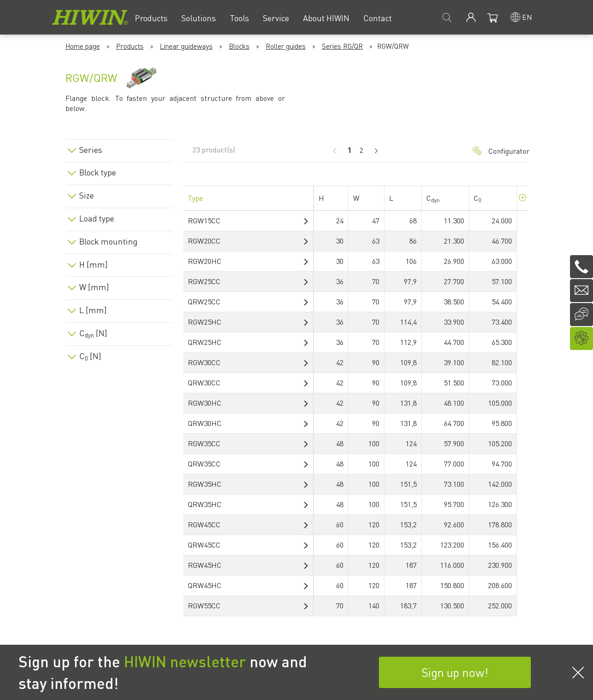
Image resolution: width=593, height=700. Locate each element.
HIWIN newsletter (185, 661)
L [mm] (93, 310)
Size (87, 195)
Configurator (495, 151)
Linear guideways (186, 46)
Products (130, 46)
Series (91, 150)
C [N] (93, 333)
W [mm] (94, 287)
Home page (83, 46)
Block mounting (108, 241)
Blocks (239, 46)
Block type (98, 172)
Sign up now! (455, 672)
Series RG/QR (342, 46)
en (527, 17)
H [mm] (93, 264)
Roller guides (286, 46)
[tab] (120, 148)
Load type (97, 218)
